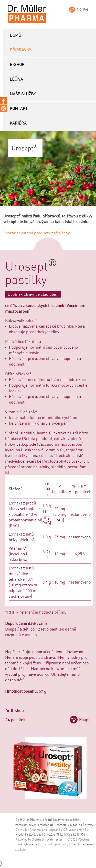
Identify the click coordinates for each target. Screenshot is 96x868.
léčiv (77, 820)
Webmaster (55, 840)
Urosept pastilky (31, 274)
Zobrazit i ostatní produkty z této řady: (37, 233)
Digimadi (38, 840)
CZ (72, 10)
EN (86, 10)
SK (79, 10)
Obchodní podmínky (55, 845)
